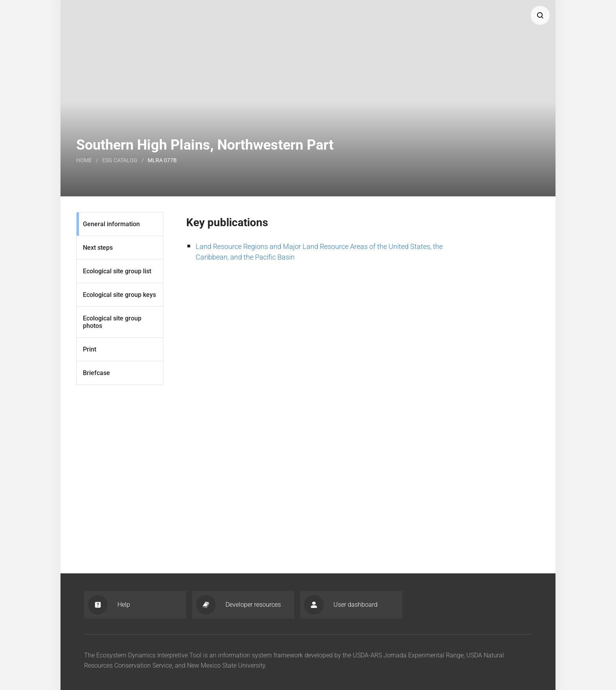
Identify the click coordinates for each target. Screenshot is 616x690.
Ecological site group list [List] (117, 271)
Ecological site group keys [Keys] (119, 295)
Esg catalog (120, 160)
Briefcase (96, 373)
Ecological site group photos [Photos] (112, 322)
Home (84, 160)
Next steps (98, 248)
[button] (540, 15)
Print (90, 349)
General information (111, 224)
